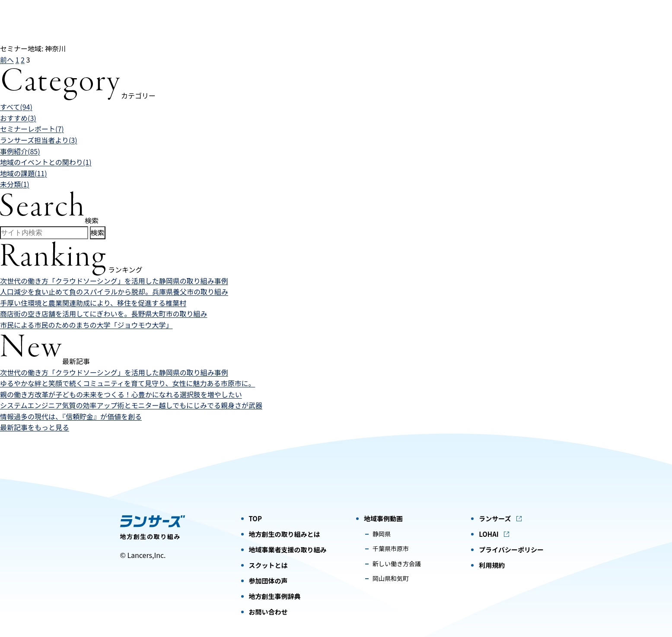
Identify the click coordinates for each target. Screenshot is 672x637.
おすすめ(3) (18, 118)
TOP (255, 518)
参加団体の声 (268, 581)
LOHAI (489, 534)
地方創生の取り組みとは (285, 534)
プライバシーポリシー (511, 550)
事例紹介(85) (20, 151)
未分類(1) (15, 184)
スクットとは (268, 565)
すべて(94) (16, 107)
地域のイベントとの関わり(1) (46, 162)
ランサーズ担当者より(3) (39, 140)
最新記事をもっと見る (35, 427)
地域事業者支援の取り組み (288, 550)
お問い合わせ (268, 612)
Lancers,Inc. (146, 555)
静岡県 (382, 534)
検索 (98, 232)
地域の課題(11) (24, 173)
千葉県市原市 (391, 548)
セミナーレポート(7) (32, 129)
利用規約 (492, 565)
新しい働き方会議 (397, 564)
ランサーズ (495, 518)
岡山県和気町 (391, 578)
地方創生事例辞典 (275, 596)
